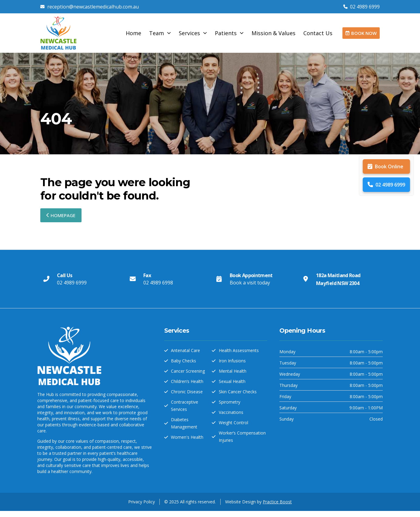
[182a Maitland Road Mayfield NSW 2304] (305, 279)
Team (160, 33)
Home (133, 33)
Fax (147, 275)
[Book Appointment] (219, 279)
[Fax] (133, 279)
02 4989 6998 (158, 283)
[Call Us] (46, 279)
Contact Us (318, 33)
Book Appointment (251, 275)
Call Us (65, 275)
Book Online (385, 166)
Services (193, 33)
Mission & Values (273, 33)
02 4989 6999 (386, 185)
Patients (229, 33)
